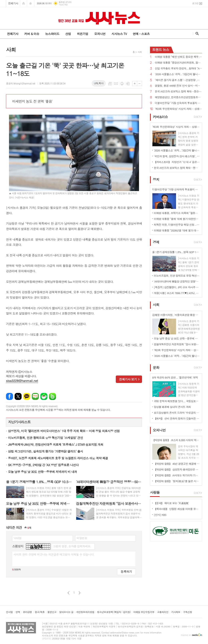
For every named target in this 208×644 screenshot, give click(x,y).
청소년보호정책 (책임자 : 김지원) (114, 612)
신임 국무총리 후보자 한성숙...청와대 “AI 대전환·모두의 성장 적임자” (178, 69)
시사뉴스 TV (119, 34)
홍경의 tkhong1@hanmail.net (21, 83)
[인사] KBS (160, 515)
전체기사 (13, 3)
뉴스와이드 (52, 34)
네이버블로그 (35, 396)
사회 (140, 52)
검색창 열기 (196, 34)
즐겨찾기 (31, 4)
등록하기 (126, 571)
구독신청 (187, 612)
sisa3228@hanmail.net (22, 381)
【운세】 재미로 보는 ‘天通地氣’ (171, 503)
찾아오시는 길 (66, 612)
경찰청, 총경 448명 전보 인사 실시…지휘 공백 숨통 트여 (178, 86)
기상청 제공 (63, 5)
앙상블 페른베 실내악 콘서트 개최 (172, 407)
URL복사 (99, 83)
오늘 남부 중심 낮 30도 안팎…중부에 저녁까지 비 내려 (42, 472)
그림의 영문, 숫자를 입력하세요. (72, 546)
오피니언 (100, 34)
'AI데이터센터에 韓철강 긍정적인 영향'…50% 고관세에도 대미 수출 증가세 (177, 281)
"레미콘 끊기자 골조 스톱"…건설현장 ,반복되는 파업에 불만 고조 (178, 80)
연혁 (18, 612)
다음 (79, 593)
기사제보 (176, 612)
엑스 (18, 396)
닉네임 (17, 538)
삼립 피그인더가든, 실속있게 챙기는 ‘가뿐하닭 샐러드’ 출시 (45, 451)
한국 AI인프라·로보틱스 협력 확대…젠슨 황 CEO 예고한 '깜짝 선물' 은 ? (178, 92)
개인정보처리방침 (85, 612)
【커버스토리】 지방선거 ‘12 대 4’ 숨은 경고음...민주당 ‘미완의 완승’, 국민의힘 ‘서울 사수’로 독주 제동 (177, 162)
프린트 (122, 84)
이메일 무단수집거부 (144, 612)
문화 (156, 368)
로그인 (195, 3)
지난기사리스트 (19, 422)
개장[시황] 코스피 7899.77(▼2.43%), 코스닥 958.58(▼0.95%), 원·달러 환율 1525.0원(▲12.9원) (177, 293)
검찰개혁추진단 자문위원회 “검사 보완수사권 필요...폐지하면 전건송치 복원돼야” (177, 344)
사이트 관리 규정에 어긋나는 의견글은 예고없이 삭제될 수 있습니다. (54, 554)
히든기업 (82, 34)
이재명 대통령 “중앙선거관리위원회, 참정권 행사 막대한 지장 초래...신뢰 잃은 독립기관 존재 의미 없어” (178, 63)
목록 (110, 84)
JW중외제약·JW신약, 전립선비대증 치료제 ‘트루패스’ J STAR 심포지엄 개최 (56, 444)
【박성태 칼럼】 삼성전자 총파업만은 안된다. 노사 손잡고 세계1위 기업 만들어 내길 (177, 469)
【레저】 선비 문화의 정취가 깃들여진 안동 (177, 418)
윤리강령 (27, 612)
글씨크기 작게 (139, 84)
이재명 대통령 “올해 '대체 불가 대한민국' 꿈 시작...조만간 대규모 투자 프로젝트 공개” (177, 219)
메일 (116, 84)
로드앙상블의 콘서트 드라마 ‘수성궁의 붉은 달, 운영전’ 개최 (177, 413)
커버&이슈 (160, 117)
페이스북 (9, 396)
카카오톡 (27, 396)
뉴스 (161, 50)
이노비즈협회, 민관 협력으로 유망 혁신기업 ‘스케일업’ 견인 (45, 438)
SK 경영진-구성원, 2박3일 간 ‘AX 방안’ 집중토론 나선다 (43, 465)
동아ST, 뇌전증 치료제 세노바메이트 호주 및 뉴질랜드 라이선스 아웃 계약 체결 (58, 458)
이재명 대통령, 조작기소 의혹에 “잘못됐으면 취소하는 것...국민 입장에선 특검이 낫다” (177, 213)
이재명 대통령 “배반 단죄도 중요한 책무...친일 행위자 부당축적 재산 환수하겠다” (178, 57)
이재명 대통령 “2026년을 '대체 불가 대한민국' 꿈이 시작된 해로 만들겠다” (177, 230)
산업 (68, 34)
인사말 (9, 612)
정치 (156, 179)
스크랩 (128, 84)
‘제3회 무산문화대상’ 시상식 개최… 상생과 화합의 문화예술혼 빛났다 (178, 109)
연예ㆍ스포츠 (141, 34)
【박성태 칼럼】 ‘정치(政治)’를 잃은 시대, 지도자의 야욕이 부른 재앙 (177, 481)
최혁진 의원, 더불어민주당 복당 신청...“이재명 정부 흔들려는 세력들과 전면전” (177, 225)
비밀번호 (82, 538)
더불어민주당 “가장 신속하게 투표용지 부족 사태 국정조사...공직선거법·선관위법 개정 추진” (178, 103)
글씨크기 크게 (135, 84)
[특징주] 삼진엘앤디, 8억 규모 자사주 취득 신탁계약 (177, 287)
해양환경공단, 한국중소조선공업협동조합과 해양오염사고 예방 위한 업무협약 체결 (178, 97)
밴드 (52, 396)
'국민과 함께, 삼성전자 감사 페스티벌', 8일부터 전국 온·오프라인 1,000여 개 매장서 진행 (177, 156)
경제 (156, 242)
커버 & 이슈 (32, 34)
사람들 (155, 492)
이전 (68, 593)
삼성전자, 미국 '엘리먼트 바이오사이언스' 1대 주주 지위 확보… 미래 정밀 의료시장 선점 (64, 431)
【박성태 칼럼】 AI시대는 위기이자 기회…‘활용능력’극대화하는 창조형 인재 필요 (177, 475)
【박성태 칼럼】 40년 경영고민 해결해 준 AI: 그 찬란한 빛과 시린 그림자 (177, 464)
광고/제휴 (40, 612)
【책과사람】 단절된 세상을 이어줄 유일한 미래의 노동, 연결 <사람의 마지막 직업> (177, 509)
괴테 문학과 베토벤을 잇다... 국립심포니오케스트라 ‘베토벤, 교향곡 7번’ (177, 401)
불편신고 (52, 612)
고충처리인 (163, 612)
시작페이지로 (24, 4)
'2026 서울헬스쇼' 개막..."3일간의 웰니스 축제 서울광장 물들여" (178, 74)
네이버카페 (44, 396)
